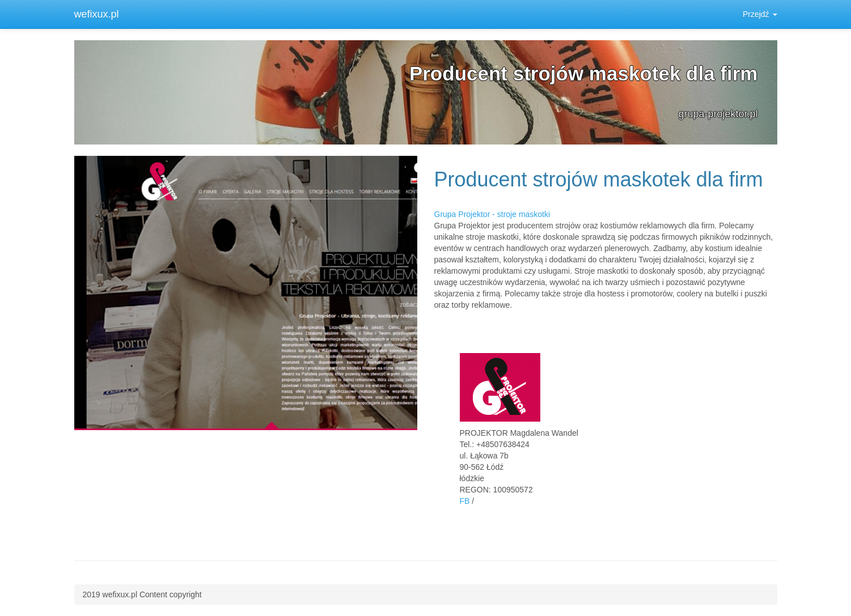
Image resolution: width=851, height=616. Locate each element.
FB (465, 501)
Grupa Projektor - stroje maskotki (492, 214)
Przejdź (760, 14)
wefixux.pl (97, 14)
